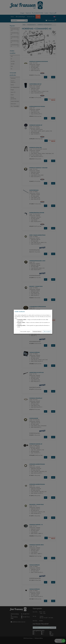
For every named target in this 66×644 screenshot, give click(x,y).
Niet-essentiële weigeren (25, 332)
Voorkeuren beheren (37, 332)
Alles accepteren (47, 332)
